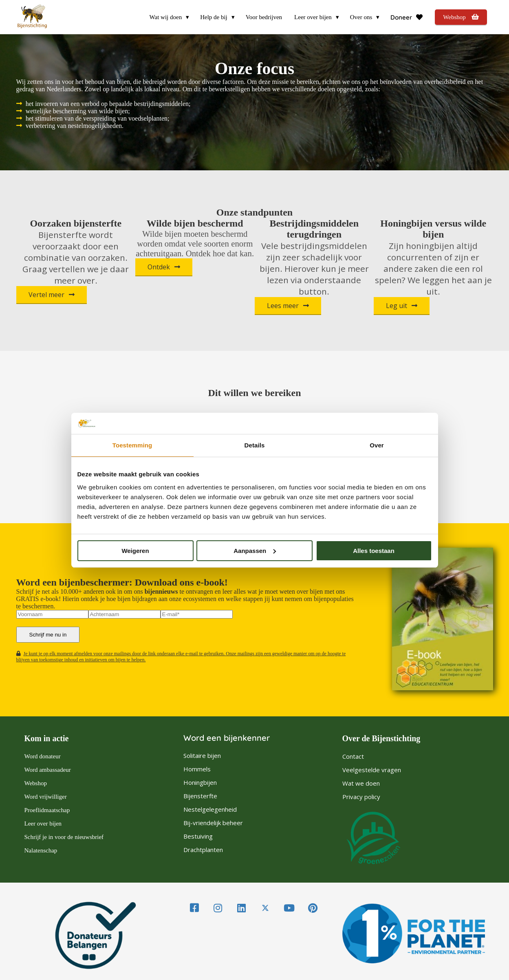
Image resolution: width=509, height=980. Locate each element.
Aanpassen (255, 551)
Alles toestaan (374, 551)
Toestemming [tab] (132, 445)
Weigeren (135, 551)
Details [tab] (255, 445)
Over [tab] (377, 445)
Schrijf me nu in (48, 635)
